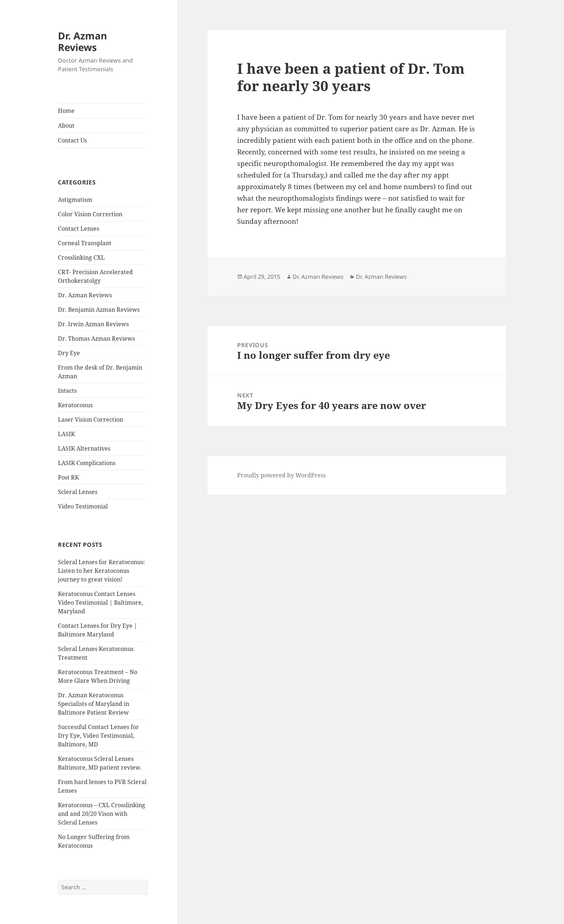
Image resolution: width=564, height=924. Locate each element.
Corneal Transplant (85, 243)
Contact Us (72, 140)
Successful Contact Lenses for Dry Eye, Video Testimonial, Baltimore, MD (98, 736)
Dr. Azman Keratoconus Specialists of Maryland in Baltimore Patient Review (94, 704)
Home (66, 111)
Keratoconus (75, 405)
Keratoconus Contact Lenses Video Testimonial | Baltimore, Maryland (100, 602)
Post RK (68, 477)
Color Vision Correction (90, 214)
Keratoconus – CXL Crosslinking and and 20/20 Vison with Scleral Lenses (102, 814)
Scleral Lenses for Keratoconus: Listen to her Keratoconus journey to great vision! (102, 571)
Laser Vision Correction (91, 420)
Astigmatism (75, 200)
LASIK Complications (87, 463)
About (66, 125)
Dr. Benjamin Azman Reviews (99, 310)
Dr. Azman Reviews (83, 41)
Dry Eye (69, 353)
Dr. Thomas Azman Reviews (96, 338)
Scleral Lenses (78, 492)
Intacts (67, 391)
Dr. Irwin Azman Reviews (93, 324)
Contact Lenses (79, 229)
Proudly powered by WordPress (281, 475)
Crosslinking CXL (81, 257)
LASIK (66, 434)
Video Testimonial (83, 506)
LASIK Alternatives (84, 448)
